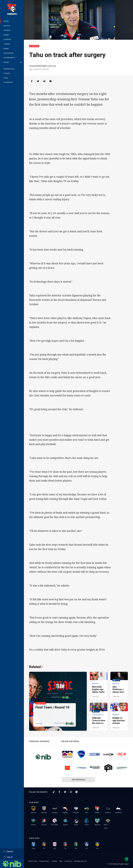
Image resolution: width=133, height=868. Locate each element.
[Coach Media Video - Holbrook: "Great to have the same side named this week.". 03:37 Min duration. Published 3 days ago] (99, 717)
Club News (34, 46)
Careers (55, 861)
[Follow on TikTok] (54, 792)
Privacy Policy (44, 861)
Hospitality (8, 82)
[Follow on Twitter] (65, 792)
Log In (8, 857)
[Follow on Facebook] (59, 792)
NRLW (6, 49)
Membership (9, 69)
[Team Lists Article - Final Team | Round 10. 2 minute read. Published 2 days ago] (58, 701)
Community (10, 58)
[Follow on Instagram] (71, 792)
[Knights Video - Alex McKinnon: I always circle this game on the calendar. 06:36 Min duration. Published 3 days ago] (119, 686)
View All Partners (79, 780)
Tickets (7, 73)
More (13, 62)
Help (61, 861)
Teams (7, 44)
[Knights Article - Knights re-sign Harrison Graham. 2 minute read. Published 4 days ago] (119, 717)
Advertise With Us (80, 861)
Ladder (7, 39)
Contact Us (68, 861)
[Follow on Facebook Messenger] (77, 792)
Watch (7, 26)
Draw (6, 35)
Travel (7, 30)
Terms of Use (33, 861)
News (6, 21)
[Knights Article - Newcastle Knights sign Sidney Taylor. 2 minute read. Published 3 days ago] (99, 686)
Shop (6, 78)
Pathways (9, 53)
